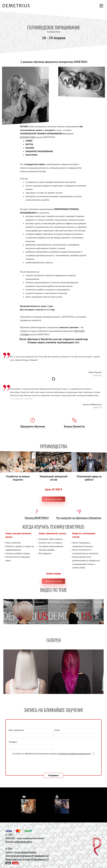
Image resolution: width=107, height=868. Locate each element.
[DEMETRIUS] (97, 847)
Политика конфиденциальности (19, 842)
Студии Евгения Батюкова (26, 852)
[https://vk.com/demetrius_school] (24, 796)
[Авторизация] (80, 6)
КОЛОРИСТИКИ (28, 137)
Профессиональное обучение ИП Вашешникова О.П (27, 859)
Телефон (13, 742)
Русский (15, 863)
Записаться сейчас (54, 499)
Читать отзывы (53, 573)
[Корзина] (94, 6)
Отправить (53, 775)
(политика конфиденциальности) (74, 754)
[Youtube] (62, 806)
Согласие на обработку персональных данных (52, 754)
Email (57, 730)
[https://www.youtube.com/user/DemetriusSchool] (57, 796)
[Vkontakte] (28, 806)
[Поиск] (87, 6)
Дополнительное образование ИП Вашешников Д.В (27, 856)
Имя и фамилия (16, 730)
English (8, 863)
